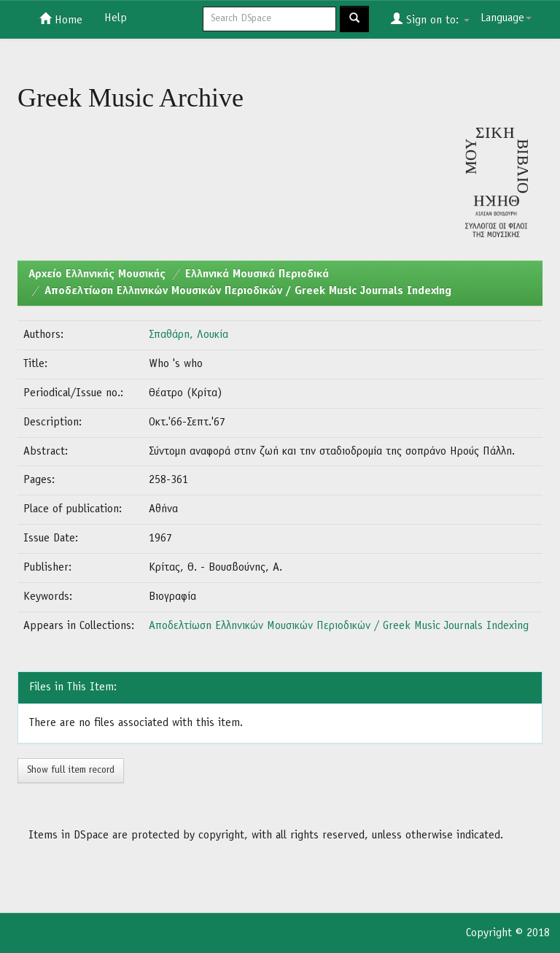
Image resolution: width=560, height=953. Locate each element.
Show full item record (71, 770)
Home (61, 19)
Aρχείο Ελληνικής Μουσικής (97, 274)
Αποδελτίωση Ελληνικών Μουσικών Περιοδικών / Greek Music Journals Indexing (248, 291)
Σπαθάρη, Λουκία (188, 335)
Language (506, 18)
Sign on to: (430, 19)
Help (116, 18)
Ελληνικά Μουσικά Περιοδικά (257, 274)
